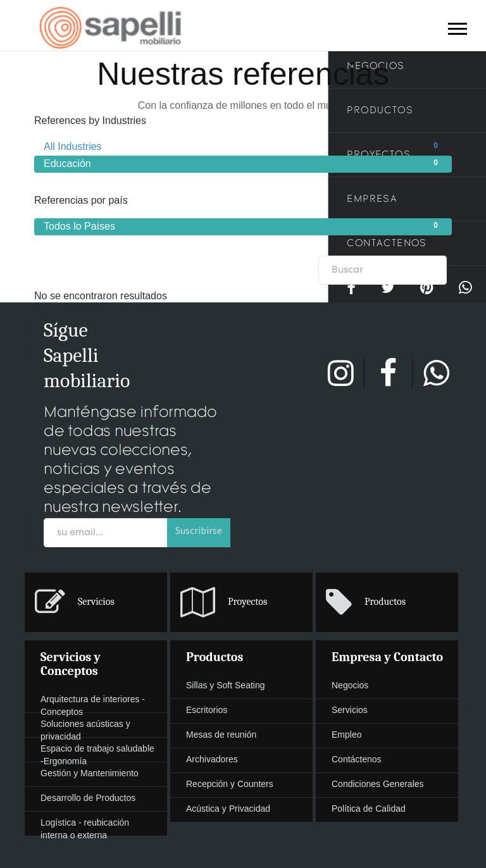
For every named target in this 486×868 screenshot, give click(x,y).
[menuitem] (243, 603)
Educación (243, 163)
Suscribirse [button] (199, 530)
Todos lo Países (243, 226)
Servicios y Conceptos (71, 664)
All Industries (243, 146)
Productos (215, 657)
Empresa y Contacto (387, 657)
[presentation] (96, 602)
